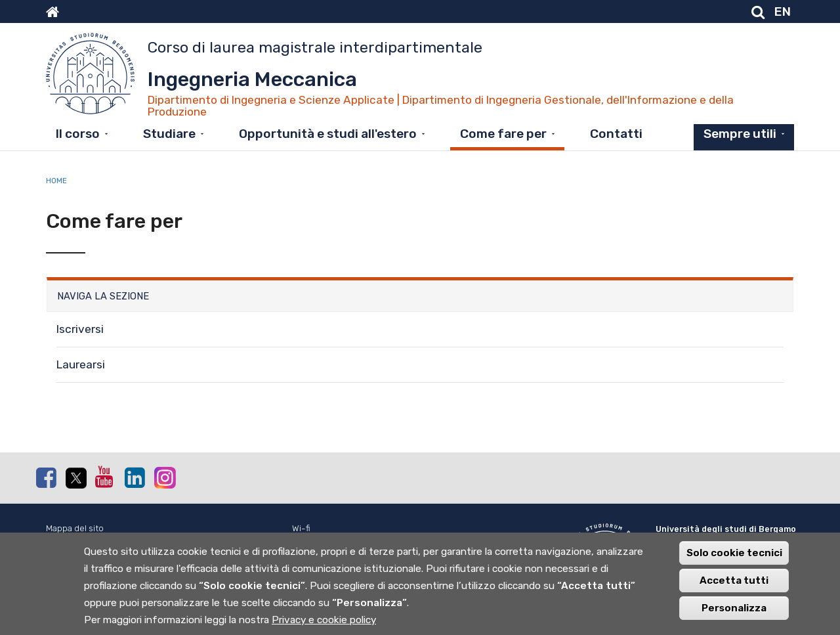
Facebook (46, 477)
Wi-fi (301, 528)
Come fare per (503, 134)
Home (56, 181)
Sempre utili (740, 134)
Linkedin (135, 477)
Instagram (164, 477)
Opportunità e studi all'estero (328, 134)
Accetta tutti (734, 591)
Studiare (169, 134)
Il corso (78, 134)
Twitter (75, 478)
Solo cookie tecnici (734, 563)
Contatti (616, 134)
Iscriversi (80, 329)
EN (783, 11)
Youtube (105, 477)
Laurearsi (81, 364)
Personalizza (734, 619)
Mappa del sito (75, 528)
